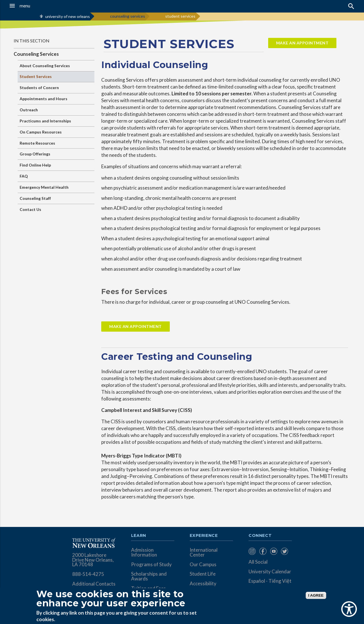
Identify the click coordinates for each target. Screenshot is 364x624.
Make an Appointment (302, 43)
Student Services (36, 76)
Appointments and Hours (44, 99)
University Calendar (270, 571)
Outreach (29, 110)
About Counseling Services (45, 66)
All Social (258, 562)
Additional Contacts (94, 584)
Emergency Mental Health (44, 187)
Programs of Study (151, 564)
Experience (204, 536)
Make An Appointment (136, 326)
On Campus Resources (41, 132)
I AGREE (316, 595)
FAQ (24, 176)
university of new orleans (68, 16)
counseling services (128, 16)
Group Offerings (35, 154)
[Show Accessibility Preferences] (349, 609)
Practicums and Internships (45, 121)
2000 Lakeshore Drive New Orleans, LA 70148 (93, 560)
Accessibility (203, 583)
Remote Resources (37, 143)
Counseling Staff (35, 198)
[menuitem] (253, 551)
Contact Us (30, 209)
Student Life (203, 574)
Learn (139, 536)
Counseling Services (36, 54)
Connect (260, 536)
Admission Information (144, 552)
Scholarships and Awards (149, 576)
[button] (34, 6)
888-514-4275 (88, 574)
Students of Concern (39, 88)
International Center (204, 552)
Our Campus (203, 564)
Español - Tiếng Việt (270, 581)
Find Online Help (35, 165)
